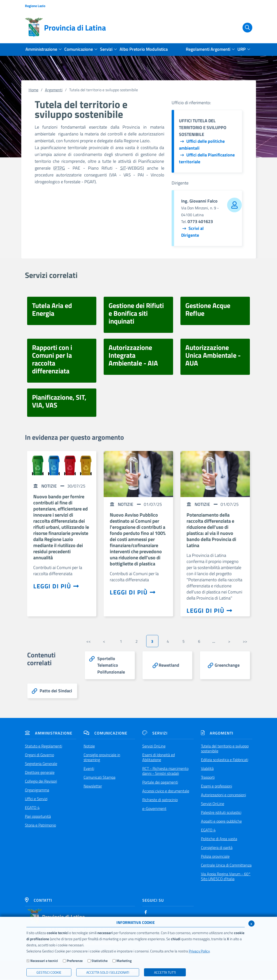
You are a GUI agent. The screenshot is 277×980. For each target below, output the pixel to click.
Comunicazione (105, 734)
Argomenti (54, 90)
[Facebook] (146, 913)
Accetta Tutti (165, 972)
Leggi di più (56, 586)
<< (89, 641)
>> (245, 641)
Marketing (124, 961)
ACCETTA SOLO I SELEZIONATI (108, 972)
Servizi (155, 734)
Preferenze (75, 961)
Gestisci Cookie (49, 972)
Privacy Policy (199, 951)
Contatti (39, 901)
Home (33, 90)
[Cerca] (244, 28)
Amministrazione (49, 734)
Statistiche (100, 961)
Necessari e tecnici (44, 961)
